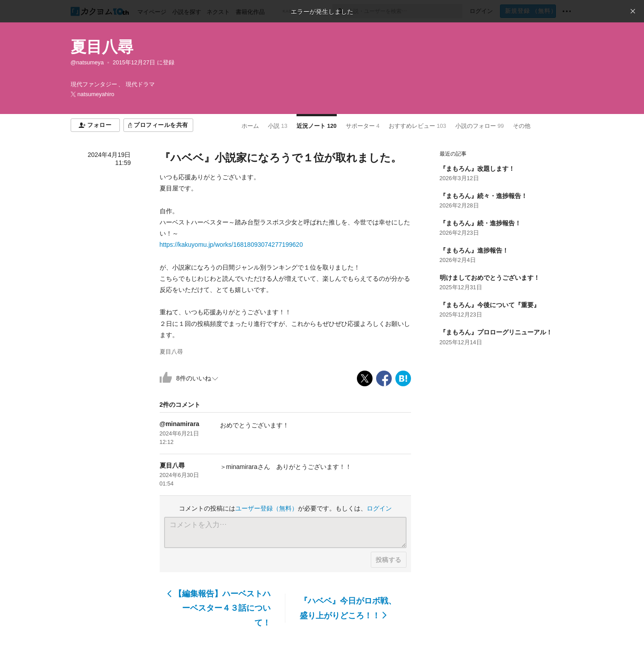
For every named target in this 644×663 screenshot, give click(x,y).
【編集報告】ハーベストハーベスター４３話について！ (219, 608)
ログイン (379, 508)
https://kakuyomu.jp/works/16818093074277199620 (231, 245)
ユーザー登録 (267, 508)
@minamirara (180, 424)
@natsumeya (87, 63)
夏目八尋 (102, 47)
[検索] (340, 11)
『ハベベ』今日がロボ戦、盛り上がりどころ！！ (348, 608)
